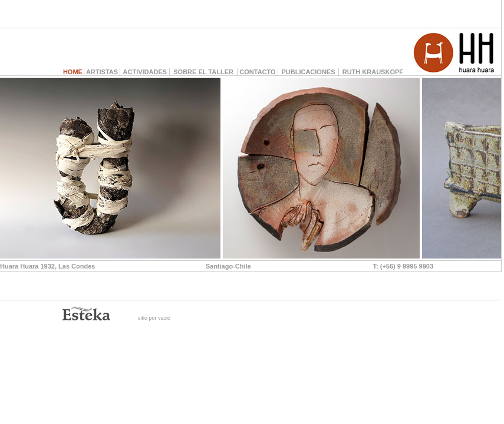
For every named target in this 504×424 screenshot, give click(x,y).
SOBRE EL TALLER (203, 72)
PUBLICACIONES (308, 72)
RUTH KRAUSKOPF (373, 72)
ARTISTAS (102, 72)
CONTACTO (257, 72)
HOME (73, 72)
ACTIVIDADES (145, 72)
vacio (164, 318)
